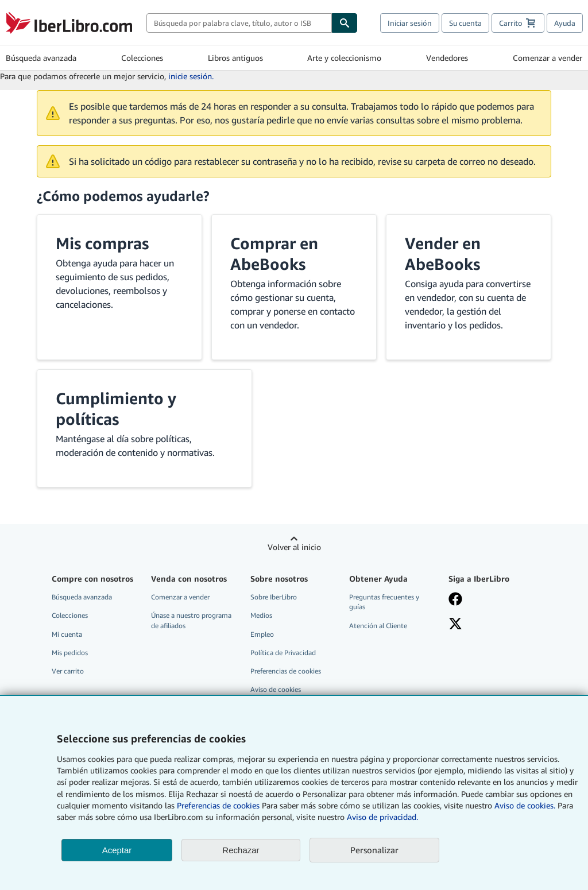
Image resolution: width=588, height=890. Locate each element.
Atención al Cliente (378, 626)
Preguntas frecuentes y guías (384, 602)
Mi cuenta (67, 634)
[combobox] (239, 23)
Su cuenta (465, 23)
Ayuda (565, 23)
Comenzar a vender (548, 58)
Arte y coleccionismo (344, 58)
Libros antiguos (235, 58)
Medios (261, 615)
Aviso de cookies (276, 689)
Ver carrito (68, 671)
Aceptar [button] (117, 850)
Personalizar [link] (374, 850)
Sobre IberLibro (274, 597)
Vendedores (447, 58)
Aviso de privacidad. (382, 817)
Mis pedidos (70, 653)
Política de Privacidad (283, 653)
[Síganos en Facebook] (491, 600)
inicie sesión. (191, 76)
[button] (119, 287)
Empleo (262, 634)
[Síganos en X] (491, 625)
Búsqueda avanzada (41, 58)
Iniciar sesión (410, 23)
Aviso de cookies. (525, 805)
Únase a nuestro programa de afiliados (191, 620)
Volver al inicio (294, 547)
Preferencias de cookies (218, 805)
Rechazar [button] (241, 850)
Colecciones (142, 58)
